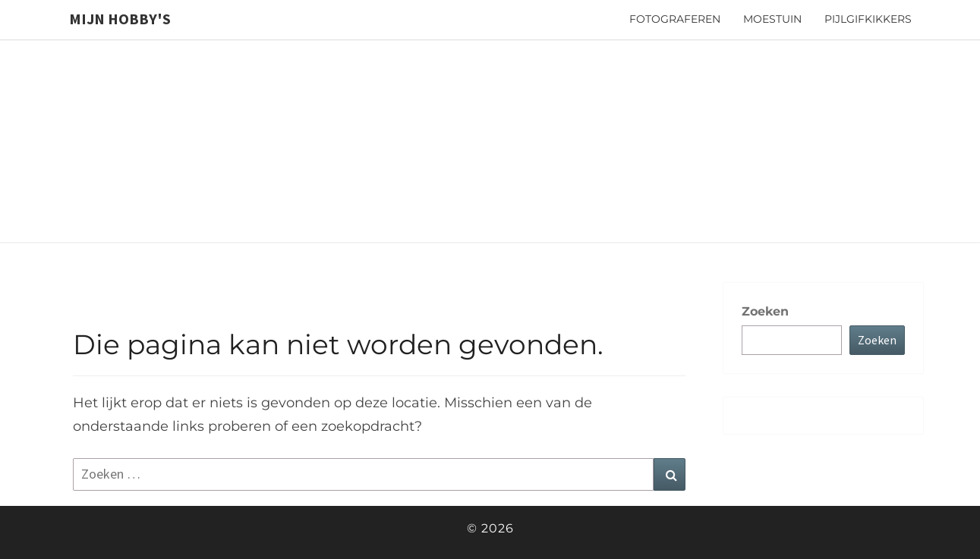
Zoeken (765, 311)
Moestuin (772, 19)
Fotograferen (675, 19)
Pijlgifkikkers (868, 19)
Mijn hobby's (120, 19)
